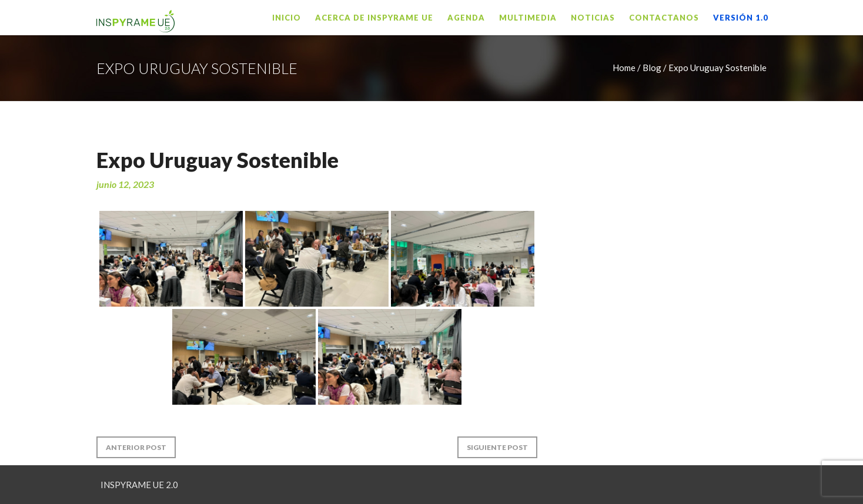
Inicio (287, 18)
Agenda (466, 18)
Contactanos (664, 18)
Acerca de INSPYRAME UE (374, 18)
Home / (627, 68)
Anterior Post (136, 447)
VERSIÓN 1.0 (741, 18)
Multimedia (528, 18)
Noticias (593, 18)
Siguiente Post (497, 447)
